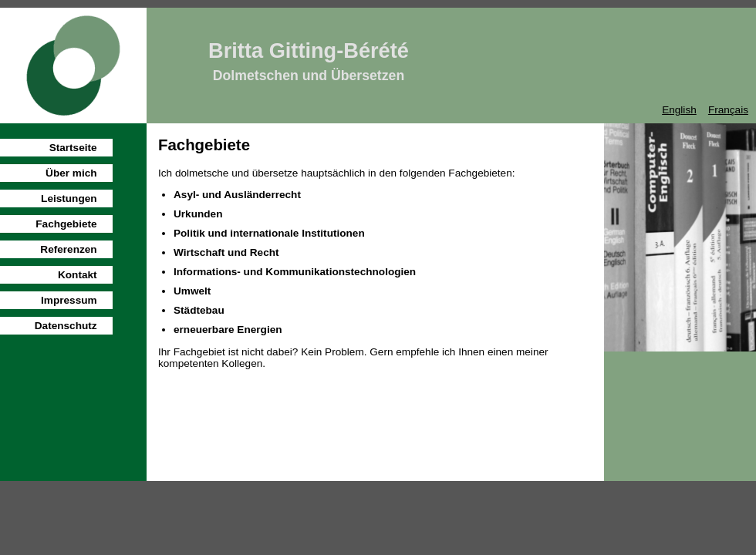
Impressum (69, 300)
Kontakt (78, 275)
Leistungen (69, 198)
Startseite (73, 148)
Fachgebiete (66, 224)
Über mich (71, 173)
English (679, 110)
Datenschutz (66, 326)
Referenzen (68, 249)
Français (728, 110)
